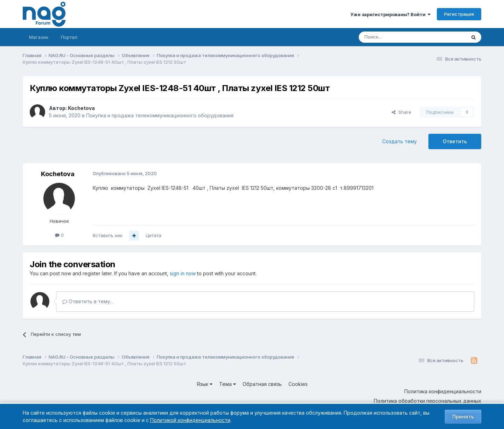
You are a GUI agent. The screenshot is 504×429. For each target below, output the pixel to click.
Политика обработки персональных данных (428, 401)
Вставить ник (108, 235)
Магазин (39, 37)
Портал (69, 37)
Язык (205, 384)
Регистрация (459, 14)
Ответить (455, 141)
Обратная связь (262, 384)
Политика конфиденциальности (443, 391)
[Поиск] (393, 37)
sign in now (183, 273)
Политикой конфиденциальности (190, 420)
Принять (463, 417)
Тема (227, 384)
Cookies (298, 384)
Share (401, 112)
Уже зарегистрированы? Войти (390, 14)
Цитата (153, 235)
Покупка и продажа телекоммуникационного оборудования (160, 115)
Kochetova (81, 108)
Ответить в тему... (88, 301)
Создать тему (400, 141)
